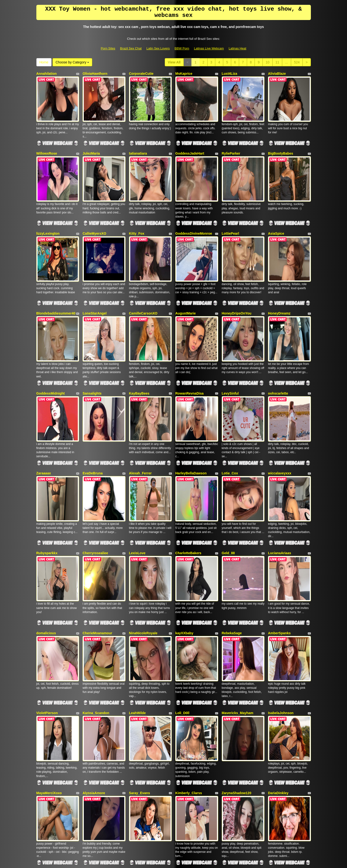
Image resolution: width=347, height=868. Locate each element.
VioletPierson (47, 603)
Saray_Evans (140, 669)
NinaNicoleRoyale (143, 537)
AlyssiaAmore (94, 669)
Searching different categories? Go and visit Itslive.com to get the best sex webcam (174, 826)
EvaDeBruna (93, 404)
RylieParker (231, 140)
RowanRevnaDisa (189, 338)
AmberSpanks (279, 537)
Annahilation (47, 74)
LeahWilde (137, 603)
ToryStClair (45, 735)
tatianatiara (138, 140)
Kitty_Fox (137, 206)
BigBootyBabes (281, 140)
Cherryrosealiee (95, 471)
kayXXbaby (184, 537)
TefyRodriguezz (95, 735)
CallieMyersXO (94, 206)
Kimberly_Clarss (189, 669)
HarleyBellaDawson (191, 404)
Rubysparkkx (47, 471)
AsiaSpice (276, 206)
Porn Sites (108, 48)
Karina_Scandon (96, 603)
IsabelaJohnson (281, 603)
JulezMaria (91, 140)
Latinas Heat (238, 48)
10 (268, 62)
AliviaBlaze (277, 74)
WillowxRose (47, 140)
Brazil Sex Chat (131, 48)
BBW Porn (182, 48)
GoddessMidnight (51, 338)
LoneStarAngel (95, 272)
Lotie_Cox (230, 404)
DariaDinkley (278, 669)
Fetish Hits (212, 861)
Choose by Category (72, 62)
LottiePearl (230, 206)
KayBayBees (139, 338)
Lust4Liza (230, 74)
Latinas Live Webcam (209, 48)
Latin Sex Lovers (158, 48)
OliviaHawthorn (95, 74)
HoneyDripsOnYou (237, 272)
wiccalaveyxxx (280, 404)
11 (277, 62)
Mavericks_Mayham (238, 603)
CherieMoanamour (97, 537)
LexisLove (137, 471)
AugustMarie (186, 272)
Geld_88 (228, 471)
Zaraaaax (44, 404)
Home (44, 62)
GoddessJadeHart (190, 140)
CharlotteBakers (188, 471)
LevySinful (230, 338)
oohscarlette (278, 338)
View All (174, 62)
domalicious (46, 537)
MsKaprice (184, 74)
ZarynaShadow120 (237, 669)
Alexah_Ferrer (140, 404)
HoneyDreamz (279, 272)
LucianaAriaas (280, 471)
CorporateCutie (141, 74)
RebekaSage (232, 537)
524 (297, 62)
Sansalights (92, 338)
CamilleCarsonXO (143, 272)
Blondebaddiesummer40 (56, 272)
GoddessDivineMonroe (194, 206)
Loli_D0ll (182, 603)
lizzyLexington (48, 206)
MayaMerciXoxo (49, 669)
